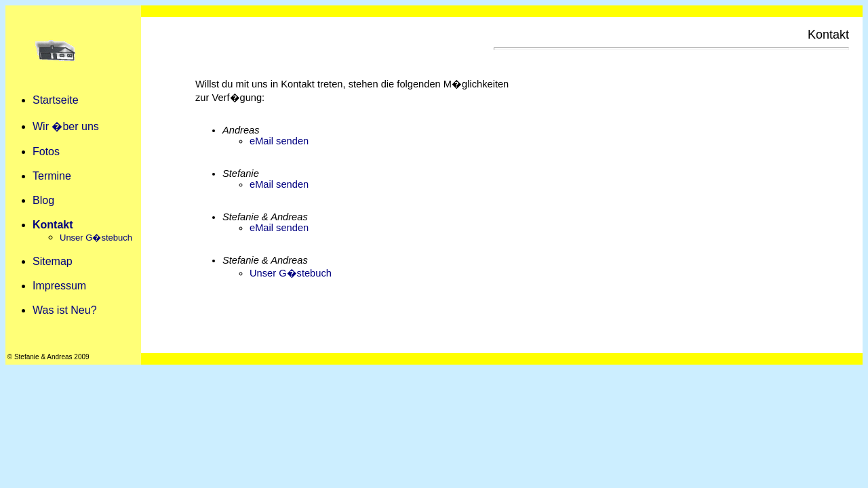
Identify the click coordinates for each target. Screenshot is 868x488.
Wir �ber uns (66, 126)
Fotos (46, 151)
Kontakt (53, 225)
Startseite (56, 100)
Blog (43, 200)
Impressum (59, 286)
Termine (52, 176)
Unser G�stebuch (291, 273)
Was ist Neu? (65, 310)
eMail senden (279, 141)
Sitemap (53, 261)
